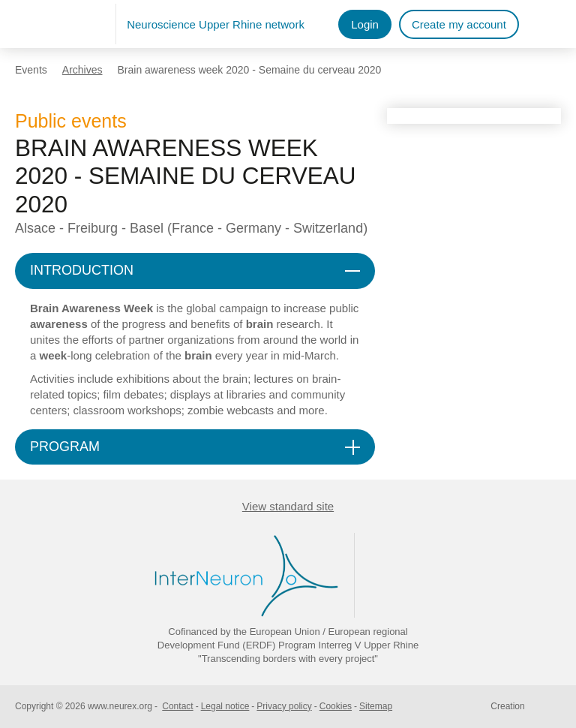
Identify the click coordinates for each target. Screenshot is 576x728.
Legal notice (225, 706)
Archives (82, 70)
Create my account (459, 24)
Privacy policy (284, 706)
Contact (177, 706)
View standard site (288, 506)
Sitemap (376, 706)
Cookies (336, 706)
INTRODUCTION (82, 270)
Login (365, 24)
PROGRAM (65, 447)
